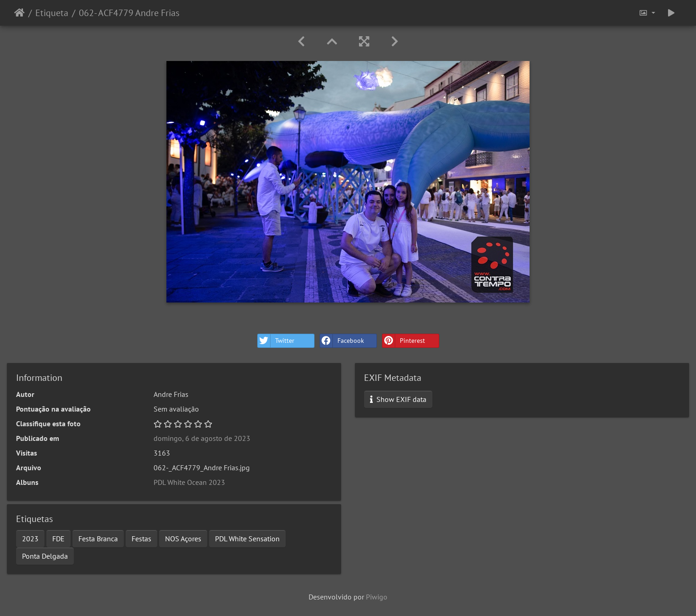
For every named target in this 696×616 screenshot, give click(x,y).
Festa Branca (98, 539)
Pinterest (404, 341)
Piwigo (377, 597)
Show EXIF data (398, 399)
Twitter (276, 341)
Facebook (342, 341)
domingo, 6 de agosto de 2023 (202, 438)
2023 (30, 539)
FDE (58, 539)
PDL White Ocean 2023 (189, 482)
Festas (141, 539)
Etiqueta (52, 13)
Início (19, 13)
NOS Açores (183, 539)
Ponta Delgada (45, 556)
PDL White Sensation (247, 539)
